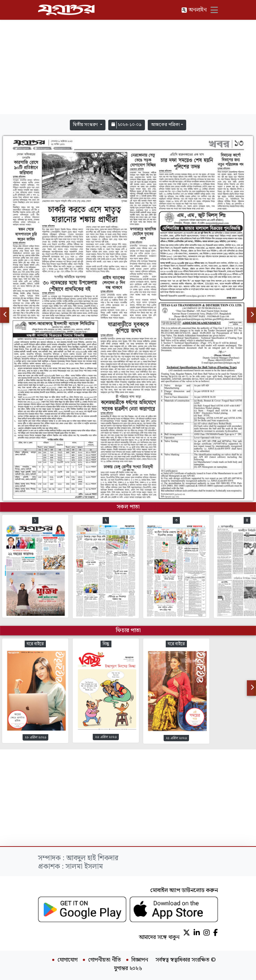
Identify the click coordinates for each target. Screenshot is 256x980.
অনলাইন (194, 10)
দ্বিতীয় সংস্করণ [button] (86, 125)
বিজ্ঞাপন (140, 960)
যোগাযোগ (68, 960)
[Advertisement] (128, 67)
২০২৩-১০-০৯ (127, 125)
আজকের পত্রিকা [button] (165, 125)
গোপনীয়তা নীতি (105, 960)
